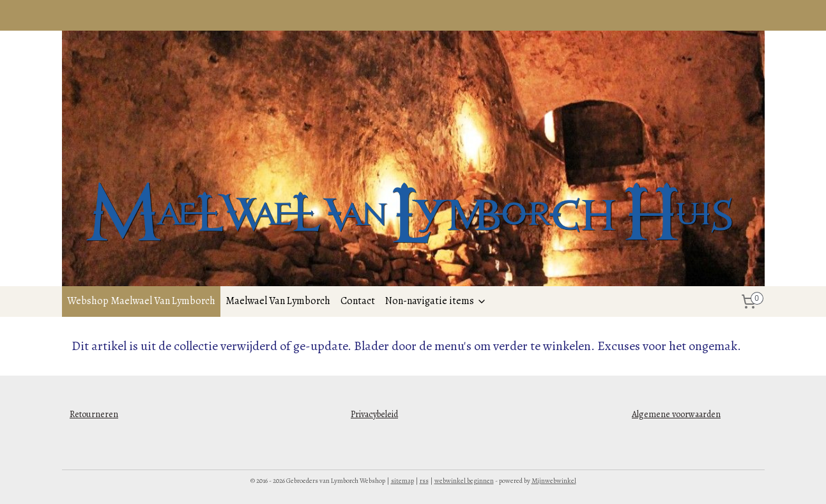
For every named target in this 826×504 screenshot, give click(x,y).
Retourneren (94, 414)
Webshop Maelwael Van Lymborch (141, 301)
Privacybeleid (374, 414)
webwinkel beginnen (464, 481)
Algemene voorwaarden (676, 414)
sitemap (402, 481)
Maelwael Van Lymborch (278, 301)
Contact (358, 301)
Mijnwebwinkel (554, 481)
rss (424, 481)
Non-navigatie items (436, 301)
